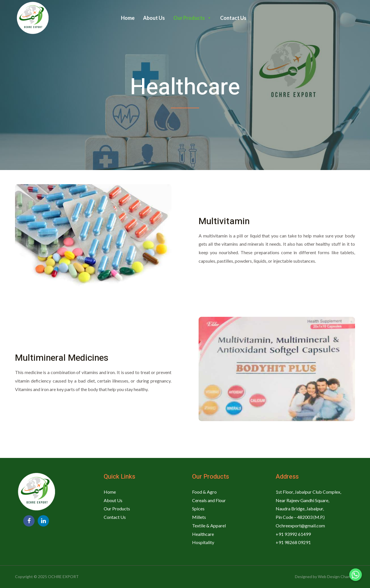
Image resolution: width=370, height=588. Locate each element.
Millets (199, 517)
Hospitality (203, 542)
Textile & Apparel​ (209, 526)
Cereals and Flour (209, 500)
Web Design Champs (336, 577)
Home (128, 18)
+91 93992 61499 (293, 534)
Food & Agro (204, 492)
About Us (154, 18)
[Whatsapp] (356, 575)
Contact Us (233, 18)
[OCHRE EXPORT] (32, 17)
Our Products (193, 18)
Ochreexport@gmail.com (300, 526)
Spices (198, 509)
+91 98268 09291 (293, 542)
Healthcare (203, 534)
